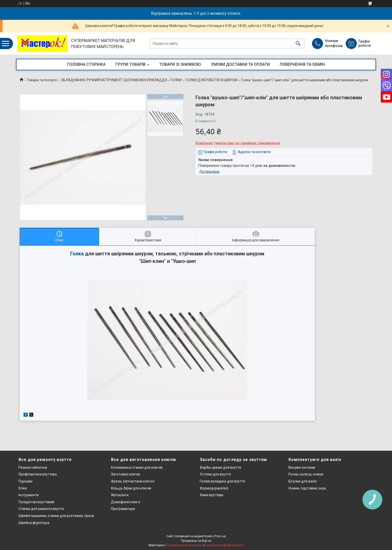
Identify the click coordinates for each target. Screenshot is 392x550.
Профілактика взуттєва (38, 474)
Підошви (25, 481)
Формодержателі (214, 488)
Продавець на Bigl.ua (196, 541)
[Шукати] (298, 44)
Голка (77, 254)
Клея (23, 488)
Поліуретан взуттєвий (36, 502)
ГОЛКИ (176, 80)
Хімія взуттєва (211, 495)
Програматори (123, 509)
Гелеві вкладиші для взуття (222, 481)
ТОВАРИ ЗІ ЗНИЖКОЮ (180, 64)
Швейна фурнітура (34, 523)
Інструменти (29, 495)
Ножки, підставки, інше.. (308, 488)
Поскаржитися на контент (185, 545)
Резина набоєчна (33, 467)
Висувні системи (302, 467)
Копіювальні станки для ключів (137, 467)
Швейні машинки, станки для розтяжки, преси (56, 516)
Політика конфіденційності (224, 545)
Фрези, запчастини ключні (133, 481)
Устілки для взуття (215, 474)
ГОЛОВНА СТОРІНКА (86, 64)
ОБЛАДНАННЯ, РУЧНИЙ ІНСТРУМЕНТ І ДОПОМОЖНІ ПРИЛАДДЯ (114, 80)
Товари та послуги (42, 80)
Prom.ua (220, 536)
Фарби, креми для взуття (220, 467)
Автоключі (120, 495)
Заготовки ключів (125, 474)
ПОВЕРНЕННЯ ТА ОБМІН (302, 64)
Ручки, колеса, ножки (306, 474)
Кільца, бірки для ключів (131, 488)
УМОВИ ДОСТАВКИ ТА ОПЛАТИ (240, 64)
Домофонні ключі (125, 502)
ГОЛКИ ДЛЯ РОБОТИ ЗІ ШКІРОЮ (211, 80)
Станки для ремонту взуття (41, 509)
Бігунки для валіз (303, 481)
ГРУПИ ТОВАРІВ (130, 64)
